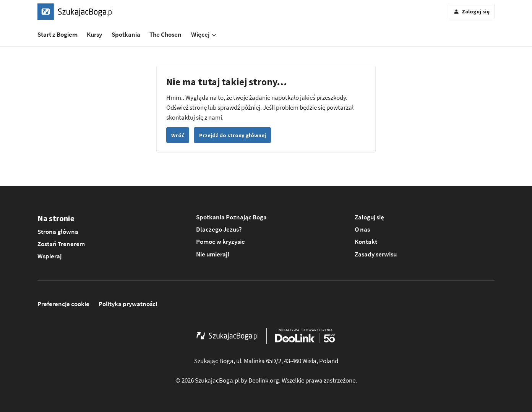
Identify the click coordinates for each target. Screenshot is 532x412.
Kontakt (366, 242)
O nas (362, 229)
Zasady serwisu (376, 254)
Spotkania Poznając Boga (231, 217)
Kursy (94, 34)
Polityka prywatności (128, 304)
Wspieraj (49, 256)
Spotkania (126, 34)
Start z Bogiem (58, 34)
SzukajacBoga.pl (217, 380)
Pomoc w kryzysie (221, 242)
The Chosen (165, 34)
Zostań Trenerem (61, 244)
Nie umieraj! (213, 254)
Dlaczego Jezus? (219, 229)
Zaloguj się (369, 217)
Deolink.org (264, 380)
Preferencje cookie (63, 304)
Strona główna (58, 232)
